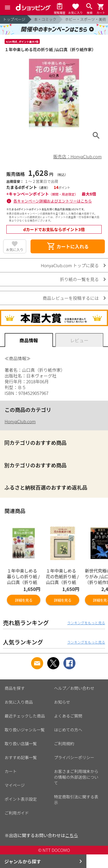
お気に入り (15, 249)
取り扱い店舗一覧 (21, 744)
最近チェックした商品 (25, 716)
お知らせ (62, 702)
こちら (72, 835)
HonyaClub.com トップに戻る (70, 265)
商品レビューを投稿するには (71, 298)
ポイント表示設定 (21, 799)
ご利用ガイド (17, 813)
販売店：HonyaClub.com (77, 156)
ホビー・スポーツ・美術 (86, 19)
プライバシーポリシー (74, 757)
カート (11, 771)
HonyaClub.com (20, 421)
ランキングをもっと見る (86, 623)
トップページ (14, 19)
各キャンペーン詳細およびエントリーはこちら (53, 201)
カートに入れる (68, 246)
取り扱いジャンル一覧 (25, 730)
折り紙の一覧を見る (79, 279)
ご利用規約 (64, 744)
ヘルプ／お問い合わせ (74, 688)
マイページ (15, 785)
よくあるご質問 (68, 716)
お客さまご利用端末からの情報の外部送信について (76, 777)
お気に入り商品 (19, 702)
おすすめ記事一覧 (21, 757)
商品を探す (15, 688)
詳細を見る (24, 600)
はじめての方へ (68, 730)
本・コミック (45, 19)
